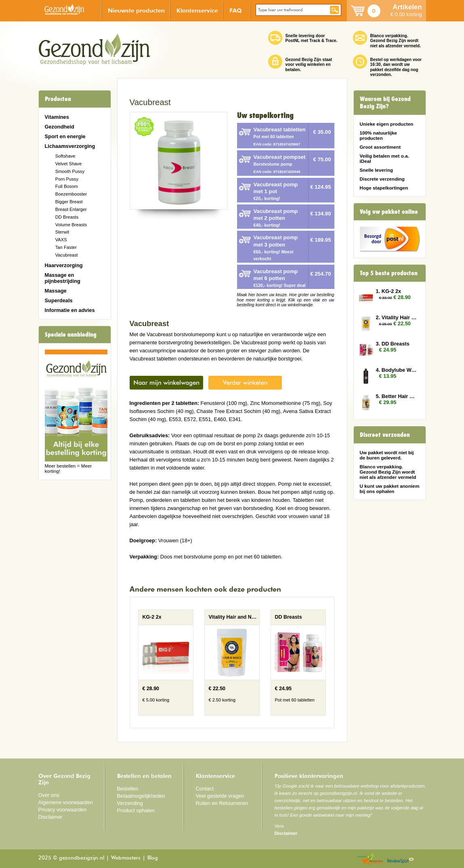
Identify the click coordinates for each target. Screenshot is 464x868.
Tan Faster (66, 247)
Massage (56, 291)
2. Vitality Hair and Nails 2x (397, 317)
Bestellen (128, 789)
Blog (153, 858)
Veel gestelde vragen (220, 796)
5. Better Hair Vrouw (397, 396)
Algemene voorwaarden (66, 802)
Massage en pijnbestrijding (63, 278)
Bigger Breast (69, 202)
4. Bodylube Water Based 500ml (397, 370)
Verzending (130, 803)
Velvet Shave (69, 164)
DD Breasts (67, 217)
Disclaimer (50, 817)
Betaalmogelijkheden (141, 796)
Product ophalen (136, 810)
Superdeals (59, 300)
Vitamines (57, 117)
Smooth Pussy (70, 171)
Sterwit (62, 232)
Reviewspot (401, 860)
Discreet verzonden (385, 435)
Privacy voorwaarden (63, 810)
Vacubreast (67, 255)
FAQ (236, 10)
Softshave (65, 156)
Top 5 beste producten (389, 273)
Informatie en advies (70, 310)
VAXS (61, 240)
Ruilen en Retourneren (222, 803)
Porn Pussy (67, 179)
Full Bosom (67, 186)
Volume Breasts (71, 225)
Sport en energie (65, 136)
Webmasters (126, 858)
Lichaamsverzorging (70, 146)
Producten (58, 99)
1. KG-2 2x (389, 291)
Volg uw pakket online (389, 212)
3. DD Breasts (393, 344)
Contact (205, 789)
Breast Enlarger (71, 209)
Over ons (49, 795)
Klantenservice (197, 10)
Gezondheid (60, 127)
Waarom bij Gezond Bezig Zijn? (385, 103)
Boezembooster (71, 194)
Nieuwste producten (136, 10)
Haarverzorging (64, 265)
